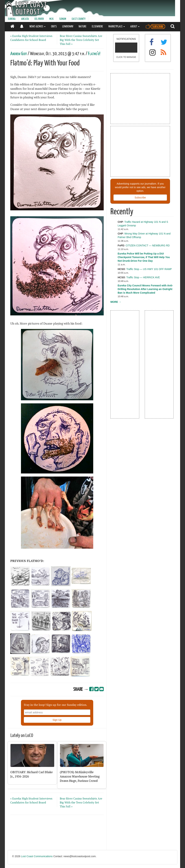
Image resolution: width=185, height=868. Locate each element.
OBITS (54, 27)
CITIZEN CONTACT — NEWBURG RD (148, 245)
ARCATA (25, 19)
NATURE (82, 27)
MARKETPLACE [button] (117, 27)
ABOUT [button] (135, 27)
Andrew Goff (19, 54)
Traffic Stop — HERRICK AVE (143, 277)
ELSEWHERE (97, 27)
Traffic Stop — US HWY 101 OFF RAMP (149, 269)
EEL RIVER (39, 19)
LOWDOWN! (68, 27)
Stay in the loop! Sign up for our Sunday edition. (55, 705)
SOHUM (63, 19)
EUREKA (12, 19)
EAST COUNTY (79, 19)
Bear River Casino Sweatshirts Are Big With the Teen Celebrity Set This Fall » (81, 40)
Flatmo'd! (94, 54)
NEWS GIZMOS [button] (37, 27)
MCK (51, 19)
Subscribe (140, 198)
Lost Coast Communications (37, 856)
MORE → (116, 302)
